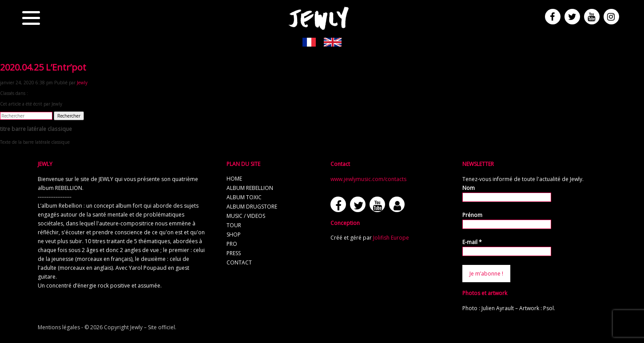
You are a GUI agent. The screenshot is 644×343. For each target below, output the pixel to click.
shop (234, 235)
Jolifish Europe (391, 238)
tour (234, 225)
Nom (469, 188)
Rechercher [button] (69, 116)
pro (232, 244)
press (234, 253)
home (234, 179)
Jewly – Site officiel (153, 327)
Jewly (82, 83)
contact (239, 262)
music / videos (246, 216)
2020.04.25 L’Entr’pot (43, 67)
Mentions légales (59, 327)
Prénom (472, 215)
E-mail (472, 242)
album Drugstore (252, 207)
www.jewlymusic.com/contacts (368, 179)
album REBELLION (250, 188)
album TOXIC (244, 197)
